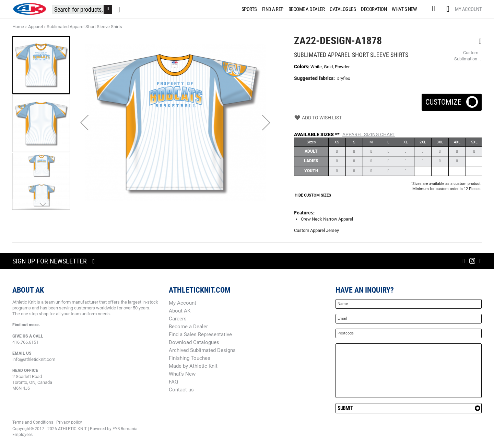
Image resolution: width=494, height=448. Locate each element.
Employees (22, 435)
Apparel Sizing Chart (369, 134)
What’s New (182, 374)
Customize (452, 100)
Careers (178, 319)
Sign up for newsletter (50, 261)
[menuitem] (248, 9)
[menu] (331, 9)
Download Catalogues (194, 342)
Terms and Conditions (33, 422)
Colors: (302, 67)
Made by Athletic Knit (193, 366)
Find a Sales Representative (200, 334)
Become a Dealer (188, 327)
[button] (84, 122)
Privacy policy (69, 422)
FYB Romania (125, 429)
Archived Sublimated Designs (202, 350)
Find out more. (26, 325)
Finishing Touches (190, 358)
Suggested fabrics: (314, 78)
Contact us (181, 390)
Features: (304, 213)
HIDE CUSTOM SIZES (313, 195)
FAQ (173, 382)
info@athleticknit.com (34, 359)
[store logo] (30, 9)
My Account (468, 9)
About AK (180, 311)
